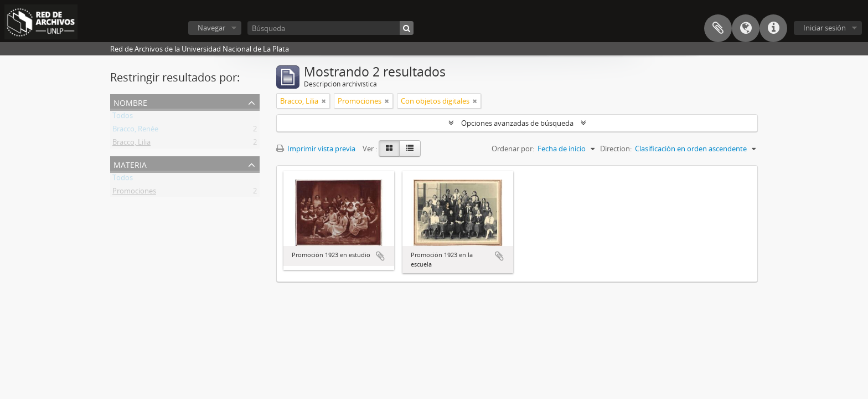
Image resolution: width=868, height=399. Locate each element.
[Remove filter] (324, 101)
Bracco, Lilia (131, 144)
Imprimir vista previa (316, 149)
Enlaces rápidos (773, 28)
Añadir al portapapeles (380, 256)
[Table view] (410, 149)
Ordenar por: (513, 149)
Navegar (211, 28)
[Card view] (389, 149)
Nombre (130, 102)
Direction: (616, 149)
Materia (130, 164)
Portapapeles (718, 28)
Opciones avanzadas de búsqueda (517, 123)
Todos (123, 117)
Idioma (746, 28)
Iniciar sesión (825, 28)
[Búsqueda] (330, 28)
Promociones (134, 193)
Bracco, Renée (135, 131)
